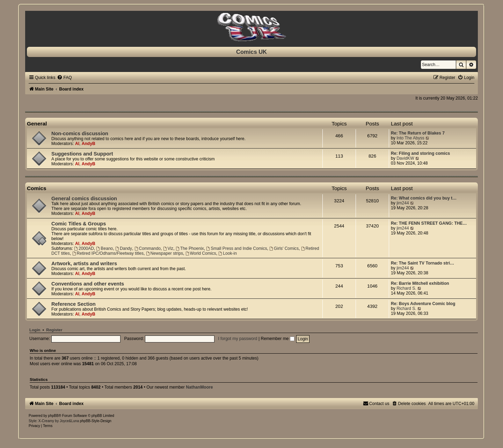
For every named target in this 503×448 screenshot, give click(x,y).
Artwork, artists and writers (84, 263)
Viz (168, 248)
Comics (37, 188)
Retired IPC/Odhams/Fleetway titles (108, 253)
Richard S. (406, 288)
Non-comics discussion (80, 133)
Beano (105, 248)
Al (77, 144)
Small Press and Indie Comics (236, 248)
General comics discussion (84, 198)
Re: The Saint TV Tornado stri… (422, 263)
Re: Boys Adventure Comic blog (423, 304)
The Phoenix (190, 248)
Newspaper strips (165, 253)
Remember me (277, 339)
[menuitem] (64, 78)
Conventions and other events (88, 284)
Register (54, 330)
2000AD (84, 248)
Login (35, 330)
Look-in (228, 253)
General (37, 124)
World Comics (201, 253)
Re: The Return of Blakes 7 (418, 133)
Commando (148, 248)
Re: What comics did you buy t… (424, 198)
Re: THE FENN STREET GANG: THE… (429, 223)
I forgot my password (238, 339)
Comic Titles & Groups (79, 224)
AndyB (89, 144)
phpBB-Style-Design (96, 421)
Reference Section (74, 304)
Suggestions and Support (82, 154)
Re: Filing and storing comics (420, 153)
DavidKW (405, 158)
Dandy (124, 248)
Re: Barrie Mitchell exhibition (420, 283)
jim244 (403, 203)
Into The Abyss (410, 138)
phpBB (53, 416)
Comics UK (251, 52)
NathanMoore (199, 387)
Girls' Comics (284, 248)
